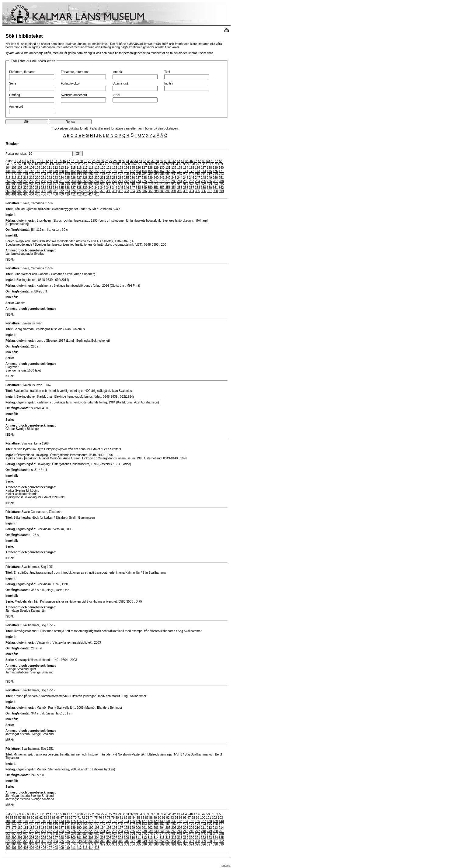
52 (216, 161)
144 (26, 171)
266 (91, 181)
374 (73, 191)
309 (126, 184)
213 (215, 174)
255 (26, 181)
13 (52, 161)
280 (174, 181)
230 (97, 178)
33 (136, 161)
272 (126, 181)
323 (209, 184)
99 (198, 164)
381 (115, 191)
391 (174, 191)
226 (73, 178)
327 (14, 188)
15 (60, 161)
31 (128, 161)
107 (26, 168)
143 (20, 171)
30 (123, 161)
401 (14, 194)
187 (61, 174)
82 (125, 164)
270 (115, 181)
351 (156, 188)
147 (44, 171)
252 (8, 181)
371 (56, 191)
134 (186, 168)
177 (221, 171)
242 (168, 178)
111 (49, 168)
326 (8, 188)
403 (26, 194)
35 (145, 161)
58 (24, 164)
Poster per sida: (40, 154)
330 (32, 188)
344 (115, 188)
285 (203, 181)
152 (73, 171)
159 (115, 171)
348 (138, 188)
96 (185, 164)
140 (221, 168)
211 (203, 174)
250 (215, 178)
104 (8, 168)
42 (174, 161)
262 (67, 181)
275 (144, 181)
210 (198, 174)
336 (67, 188)
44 (183, 161)
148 (49, 171)
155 (91, 171)
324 (215, 184)
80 (117, 164)
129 (156, 168)
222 (49, 178)
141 (8, 171)
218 (26, 178)
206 (174, 174)
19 (77, 161)
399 (221, 191)
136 (198, 168)
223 (56, 178)
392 (180, 191)
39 (161, 161)
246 (192, 178)
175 (209, 171)
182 (32, 174)
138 (209, 168)
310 (132, 184)
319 (186, 184)
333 (49, 188)
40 (166, 161)
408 (56, 194)
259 (49, 181)
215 (8, 178)
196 (115, 174)
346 (126, 188)
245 (186, 178)
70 (75, 164)
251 (221, 178)
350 (150, 188)
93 (172, 164)
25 (102, 161)
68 (66, 164)
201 (144, 174)
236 (132, 178)
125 (132, 168)
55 (11, 164)
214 (221, 174)
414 (91, 194)
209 (192, 174)
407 (49, 194)
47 (195, 161)
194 (103, 174)
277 (156, 181)
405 (38, 194)
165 (150, 171)
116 (79, 168)
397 (209, 191)
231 (103, 178)
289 (8, 184)
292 (26, 184)
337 (73, 188)
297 (56, 184)
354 (174, 188)
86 (143, 164)
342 (103, 188)
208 (186, 174)
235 (126, 178)
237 (138, 178)
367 (32, 191)
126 (138, 168)
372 (61, 191)
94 (176, 164)
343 (109, 188)
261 (61, 181)
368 (38, 191)
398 (215, 191)
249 (209, 178)
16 (64, 161)
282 (186, 181)
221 (44, 178)
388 (156, 191)
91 (164, 164)
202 (150, 174)
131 (168, 168)
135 (192, 168)
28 (115, 161)
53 (221, 161)
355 (180, 188)
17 (68, 161)
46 (191, 161)
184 (44, 174)
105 (14, 168)
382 (121, 191)
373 (67, 191)
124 (126, 168)
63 (45, 164)
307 (115, 184)
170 (180, 171)
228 (85, 178)
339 (85, 188)
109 (38, 168)
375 (79, 191)
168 (168, 171)
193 (97, 174)
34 (140, 161)
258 (44, 181)
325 (221, 184)
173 (198, 171)
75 (96, 164)
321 (198, 184)
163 (138, 171)
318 (180, 184)
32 (132, 161)
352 (162, 188)
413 (85, 194)
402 (20, 194)
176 (215, 171)
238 (144, 178)
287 (215, 181)
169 (174, 171)
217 (20, 178)
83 (130, 164)
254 (20, 181)
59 (28, 164)
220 (38, 178)
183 (38, 174)
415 (97, 194)
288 (221, 181)
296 (49, 184)
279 (168, 181)
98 (193, 164)
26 (107, 161)
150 (61, 171)
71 (79, 164)
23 (94, 161)
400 (8, 194)
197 (121, 174)
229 (91, 178)
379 (103, 191)
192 (91, 174)
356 (186, 188)
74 (92, 164)
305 (103, 184)
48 (199, 161)
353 (168, 188)
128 (150, 168)
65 (54, 164)
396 (203, 191)
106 (20, 168)
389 (162, 191)
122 (115, 168)
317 (174, 184)
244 (180, 178)
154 (85, 171)
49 (204, 161)
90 (160, 164)
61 (37, 164)
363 (8, 191)
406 (44, 194)
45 (187, 161)
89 (155, 164)
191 (85, 174)
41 (170, 161)
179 (14, 174)
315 (162, 184)
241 (162, 178)
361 (215, 188)
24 (98, 161)
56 (16, 164)
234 (121, 178)
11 (43, 161)
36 (149, 161)
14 (56, 161)
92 (168, 164)
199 (132, 174)
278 (162, 181)
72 (83, 164)
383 (126, 191)
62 (41, 164)
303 (91, 184)
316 (168, 184)
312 (144, 184)
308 (121, 184)
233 (115, 178)
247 (198, 178)
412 (79, 194)
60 (32, 164)
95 (181, 164)
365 (20, 191)
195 (109, 174)
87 (147, 164)
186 (56, 174)
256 (32, 181)
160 (121, 171)
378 (97, 191)
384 (132, 191)
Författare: (13, 203)
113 (61, 168)
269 (109, 181)
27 (111, 161)
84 (134, 164)
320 (192, 184)
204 (162, 174)
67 (62, 164)
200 (138, 174)
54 (7, 164)
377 (91, 191)
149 (56, 171)
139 (215, 168)
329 (26, 188)
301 (79, 184)
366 (26, 191)
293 (32, 184)
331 (38, 188)
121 (109, 168)
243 (174, 178)
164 (144, 171)
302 (85, 184)
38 (157, 161)
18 (73, 161)
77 (104, 164)
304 (97, 184)
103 (220, 164)
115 (73, 168)
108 (32, 168)
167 (162, 171)
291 (20, 184)
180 (20, 174)
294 (38, 184)
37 (153, 161)
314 (156, 184)
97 (189, 164)
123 (121, 168)
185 (49, 174)
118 (91, 168)
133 (180, 168)
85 (138, 164)
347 (132, 188)
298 (61, 184)
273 (132, 181)
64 (49, 164)
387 (150, 191)
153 (79, 171)
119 (97, 168)
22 (90, 161)
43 (178, 161)
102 (215, 164)
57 (20, 164)
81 (121, 164)
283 (192, 181)
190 (79, 174)
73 (87, 164)
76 (100, 164)
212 (209, 174)
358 (198, 188)
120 (103, 168)
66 (58, 164)
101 (209, 164)
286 (209, 181)
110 (44, 168)
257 (38, 181)
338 (79, 188)
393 (186, 191)
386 (144, 191)
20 (81, 161)
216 (14, 178)
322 (203, 184)
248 (203, 178)
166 (156, 171)
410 (67, 194)
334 (56, 188)
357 (192, 188)
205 (168, 174)
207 (180, 174)
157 (103, 171)
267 (97, 181)
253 (14, 181)
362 (221, 188)
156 (97, 171)
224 (61, 178)
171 (186, 171)
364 (14, 191)
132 (174, 168)
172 (192, 171)
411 (73, 194)
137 (203, 168)
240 (156, 178)
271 (121, 181)
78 (109, 164)
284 (198, 181)
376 (85, 191)
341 (97, 188)
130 (162, 168)
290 (14, 184)
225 (67, 178)
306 (109, 184)
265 (85, 181)
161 (126, 171)
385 (138, 191)
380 (109, 191)
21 (85, 161)
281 (180, 181)
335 (61, 188)
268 (103, 181)
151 (67, 171)
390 (168, 191)
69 (71, 164)
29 (119, 161)
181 (26, 174)
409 (61, 194)
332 (44, 188)
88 (151, 164)
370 (49, 191)
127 (144, 168)
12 (47, 161)
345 (121, 188)
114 (67, 168)
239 (150, 178)
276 (150, 181)
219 (32, 178)
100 (203, 164)
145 (32, 171)
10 (39, 161)
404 (32, 194)
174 (203, 171)
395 (198, 191)
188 (67, 174)
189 (73, 174)
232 (109, 178)
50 (208, 161)
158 (109, 171)
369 (44, 191)
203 (156, 174)
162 (132, 171)
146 (38, 171)
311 (138, 184)
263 (73, 181)
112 (56, 168)
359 (203, 188)
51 (212, 161)
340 (91, 188)
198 (126, 174)
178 (8, 174)
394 (192, 191)
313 (150, 184)
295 (44, 184)
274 (138, 181)
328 (20, 188)
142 (14, 171)
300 (73, 184)
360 (209, 188)
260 (56, 181)
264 (79, 181)
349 (144, 188)
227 (79, 178)
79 (113, 164)
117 (85, 168)
